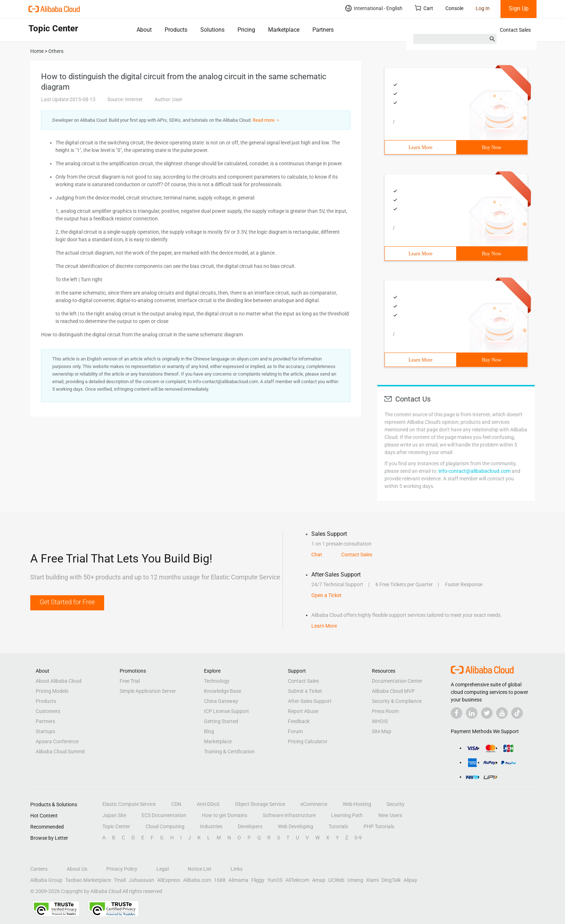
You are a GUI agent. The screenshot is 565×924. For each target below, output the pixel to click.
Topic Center (116, 826)
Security (396, 804)
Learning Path (347, 815)
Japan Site (114, 815)
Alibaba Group (46, 880)
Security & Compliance (397, 701)
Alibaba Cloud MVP (393, 691)
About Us (77, 869)
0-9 (358, 838)
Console (454, 8)
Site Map (382, 731)
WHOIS (380, 721)
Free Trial (130, 681)
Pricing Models (52, 691)
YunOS (275, 880)
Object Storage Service (260, 804)
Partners (323, 30)
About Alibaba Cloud (59, 681)
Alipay (410, 880)
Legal (163, 869)
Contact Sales (515, 30)
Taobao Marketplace (88, 880)
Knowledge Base (223, 691)
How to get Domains (224, 815)
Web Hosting (357, 804)
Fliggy (258, 880)
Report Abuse (303, 711)
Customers (48, 711)
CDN (176, 804)
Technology (217, 681)
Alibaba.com (197, 880)
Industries (211, 826)
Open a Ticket (326, 595)
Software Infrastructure (289, 815)
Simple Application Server (148, 691)
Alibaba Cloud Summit (60, 752)
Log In (483, 8)
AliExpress (169, 880)
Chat (317, 555)
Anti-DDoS (208, 804)
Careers (39, 869)
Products (176, 30)
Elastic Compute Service (129, 804)
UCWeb (336, 880)
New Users (390, 815)
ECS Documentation (164, 815)
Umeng (355, 880)
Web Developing (295, 826)
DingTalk (391, 880)
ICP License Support (226, 711)
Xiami (372, 880)
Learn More (421, 147)
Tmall (120, 880)
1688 (220, 880)
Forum (295, 731)
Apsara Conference (57, 741)
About (144, 30)
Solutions (212, 30)
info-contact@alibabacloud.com (475, 471)
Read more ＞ (266, 120)
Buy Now (491, 147)
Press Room (385, 711)
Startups (45, 731)
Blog (209, 731)
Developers (250, 826)
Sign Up (519, 8)
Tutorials (338, 826)
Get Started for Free (67, 602)
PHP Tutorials (379, 826)
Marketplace (284, 30)
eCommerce (314, 804)
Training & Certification (229, 752)
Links (237, 869)
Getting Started (221, 721)
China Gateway (221, 701)
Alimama (238, 880)
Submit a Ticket (305, 691)
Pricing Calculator (308, 741)
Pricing (246, 30)
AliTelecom (297, 880)
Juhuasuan (141, 880)
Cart (424, 8)
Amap (319, 880)
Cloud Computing (165, 826)
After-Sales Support (310, 701)
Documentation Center (397, 681)
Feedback (299, 721)
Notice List (200, 869)
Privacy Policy (122, 869)
